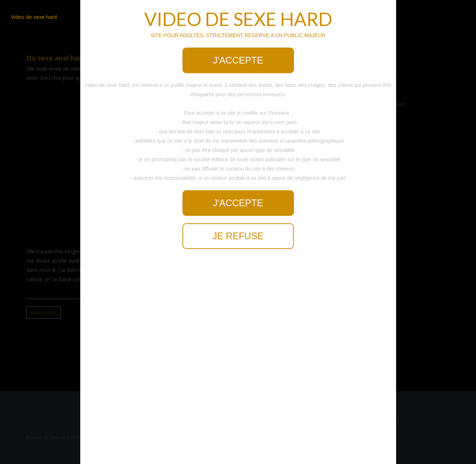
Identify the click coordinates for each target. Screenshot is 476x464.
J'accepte (238, 60)
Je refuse (238, 236)
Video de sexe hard (34, 17)
